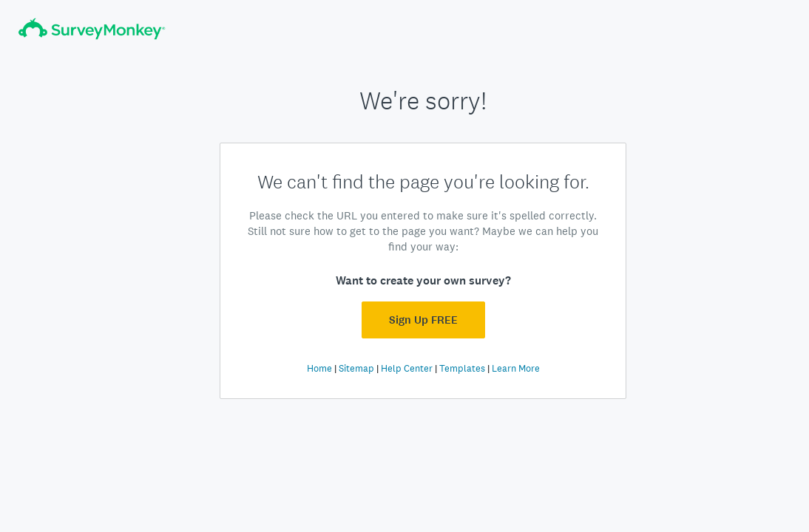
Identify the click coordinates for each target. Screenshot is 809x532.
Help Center (407, 368)
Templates (462, 368)
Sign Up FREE (423, 320)
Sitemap (356, 368)
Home (319, 368)
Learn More (516, 368)
